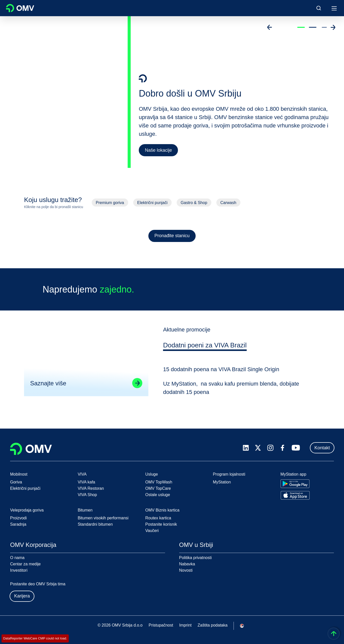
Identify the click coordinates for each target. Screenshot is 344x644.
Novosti (186, 570)
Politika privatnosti (196, 558)
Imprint (185, 625)
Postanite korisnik (161, 524)
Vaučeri (152, 531)
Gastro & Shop (194, 203)
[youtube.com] (296, 448)
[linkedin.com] (246, 448)
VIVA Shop (87, 495)
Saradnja (18, 524)
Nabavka (187, 564)
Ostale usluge (158, 495)
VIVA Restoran (91, 488)
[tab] (205, 351)
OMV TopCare (158, 488)
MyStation (222, 482)
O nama (17, 558)
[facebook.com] (283, 448)
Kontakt (322, 448)
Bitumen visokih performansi (103, 518)
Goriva (16, 482)
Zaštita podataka (213, 625)
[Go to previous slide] (270, 27)
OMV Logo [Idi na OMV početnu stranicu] (20, 8)
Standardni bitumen (95, 524)
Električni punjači (152, 203)
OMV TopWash (159, 482)
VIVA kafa (86, 482)
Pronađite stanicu (172, 236)
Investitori (19, 570)
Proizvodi (18, 518)
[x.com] (258, 448)
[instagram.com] (270, 448)
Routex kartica (158, 518)
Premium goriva (110, 203)
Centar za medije (25, 564)
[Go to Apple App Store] (295, 495)
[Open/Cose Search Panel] (319, 8)
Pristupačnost (161, 625)
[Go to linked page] (137, 388)
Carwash (228, 203)
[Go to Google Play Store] (295, 484)
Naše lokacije (158, 150)
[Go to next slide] (333, 27)
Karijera (22, 596)
